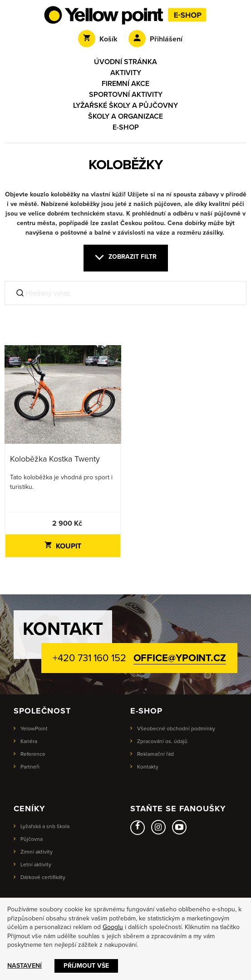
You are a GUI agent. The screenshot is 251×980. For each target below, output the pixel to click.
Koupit (63, 546)
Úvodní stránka (125, 62)
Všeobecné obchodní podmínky (176, 729)
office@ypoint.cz (180, 658)
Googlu (113, 927)
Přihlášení (155, 39)
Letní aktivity (36, 864)
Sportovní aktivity (126, 95)
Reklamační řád (155, 754)
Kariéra (29, 741)
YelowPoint (34, 729)
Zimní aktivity (37, 852)
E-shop (126, 127)
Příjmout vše (86, 966)
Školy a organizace (125, 116)
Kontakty (148, 767)
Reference (33, 754)
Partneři (30, 767)
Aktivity (126, 73)
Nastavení (25, 966)
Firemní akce (125, 84)
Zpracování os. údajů (162, 741)
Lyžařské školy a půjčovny (125, 106)
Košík (98, 39)
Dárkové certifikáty (43, 877)
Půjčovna (32, 839)
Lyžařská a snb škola (45, 826)
